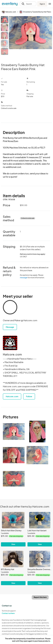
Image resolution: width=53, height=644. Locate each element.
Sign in (42, 4)
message (24, 277)
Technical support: (13, 612)
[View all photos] (30, 38)
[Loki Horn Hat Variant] (40, 529)
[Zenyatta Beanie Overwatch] (40, 568)
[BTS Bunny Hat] (13, 568)
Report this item (40, 597)
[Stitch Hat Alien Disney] (13, 529)
